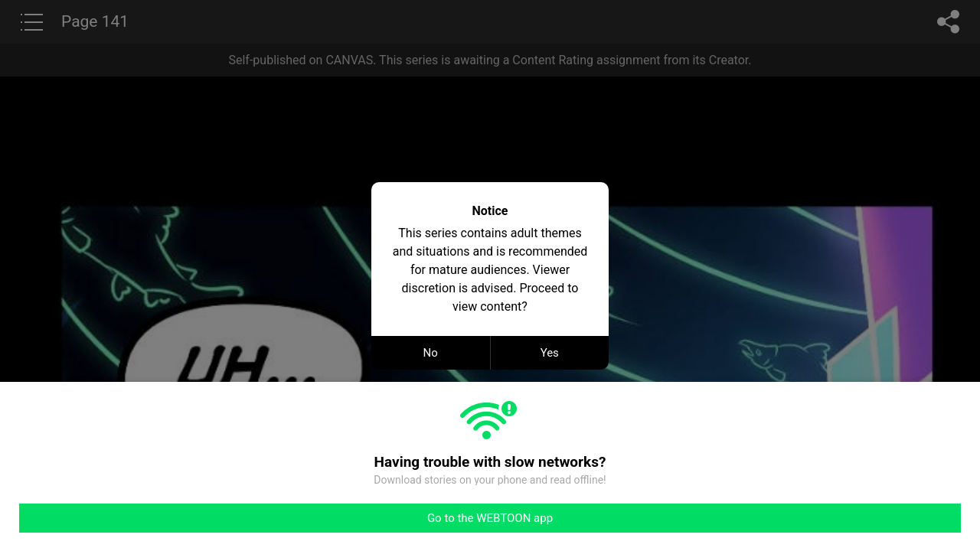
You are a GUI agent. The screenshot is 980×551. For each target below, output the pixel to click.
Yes (550, 353)
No (431, 353)
